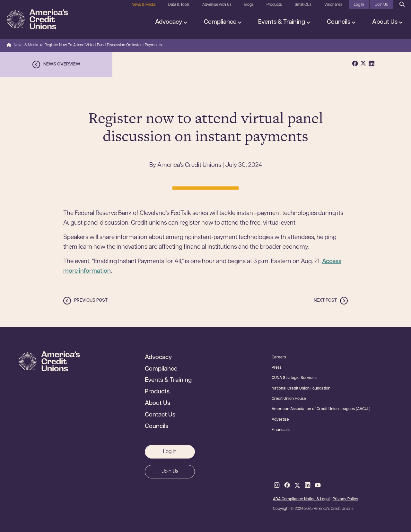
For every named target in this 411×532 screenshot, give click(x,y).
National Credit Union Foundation (301, 389)
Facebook (287, 485)
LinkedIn (308, 485)
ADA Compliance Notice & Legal (301, 499)
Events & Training (282, 22)
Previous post (91, 300)
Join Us (381, 5)
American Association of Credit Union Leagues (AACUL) (321, 409)
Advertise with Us (217, 5)
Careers (279, 357)
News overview (62, 64)
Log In (359, 5)
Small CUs (303, 5)
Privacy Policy (345, 499)
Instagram (277, 485)
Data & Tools (179, 5)
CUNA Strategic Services (294, 378)
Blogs (249, 5)
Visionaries (333, 5)
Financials (281, 430)
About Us (385, 22)
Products (274, 5)
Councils (339, 22)
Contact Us (160, 415)
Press (277, 368)
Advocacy (169, 22)
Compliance (221, 22)
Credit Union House (289, 399)
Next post (325, 300)
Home (9, 45)
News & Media (144, 5)
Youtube (318, 485)
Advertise (280, 420)
